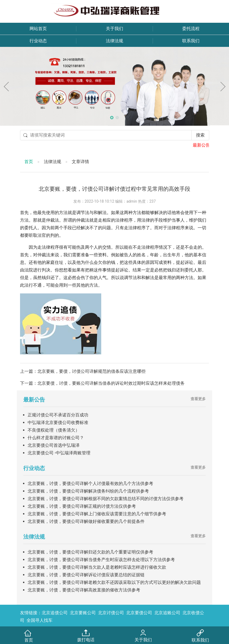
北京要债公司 (139, 613)
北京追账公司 (167, 613)
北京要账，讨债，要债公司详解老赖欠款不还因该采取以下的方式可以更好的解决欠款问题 (114, 582)
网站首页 (38, 29)
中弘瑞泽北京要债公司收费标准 (58, 423)
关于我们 (114, 29)
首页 (29, 162)
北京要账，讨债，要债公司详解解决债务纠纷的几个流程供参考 (88, 491)
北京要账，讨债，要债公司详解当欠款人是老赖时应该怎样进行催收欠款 (97, 567)
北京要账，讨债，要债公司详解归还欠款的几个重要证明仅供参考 (90, 552)
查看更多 (198, 399)
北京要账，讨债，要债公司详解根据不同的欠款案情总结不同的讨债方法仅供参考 (106, 499)
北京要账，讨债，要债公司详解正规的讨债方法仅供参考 (82, 506)
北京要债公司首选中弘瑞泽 (54, 445)
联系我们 (191, 41)
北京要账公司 (83, 613)
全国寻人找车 (40, 620)
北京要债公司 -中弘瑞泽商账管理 (59, 453)
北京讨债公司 (111, 613)
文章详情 (80, 162)
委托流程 (191, 29)
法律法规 (114, 41)
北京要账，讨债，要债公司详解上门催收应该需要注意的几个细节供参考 (97, 514)
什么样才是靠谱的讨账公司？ (56, 438)
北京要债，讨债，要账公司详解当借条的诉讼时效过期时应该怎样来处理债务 (111, 383)
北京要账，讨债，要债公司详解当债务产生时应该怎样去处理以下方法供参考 (101, 560)
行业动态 (38, 41)
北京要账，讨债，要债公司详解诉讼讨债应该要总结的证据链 (86, 575)
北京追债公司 (55, 613)
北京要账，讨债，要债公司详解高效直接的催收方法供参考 (84, 590)
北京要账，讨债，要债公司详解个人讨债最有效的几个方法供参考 (90, 483)
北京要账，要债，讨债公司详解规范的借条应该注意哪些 (91, 371)
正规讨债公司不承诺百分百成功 (58, 415)
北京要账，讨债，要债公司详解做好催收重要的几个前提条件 (86, 521)
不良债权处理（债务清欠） (54, 430)
